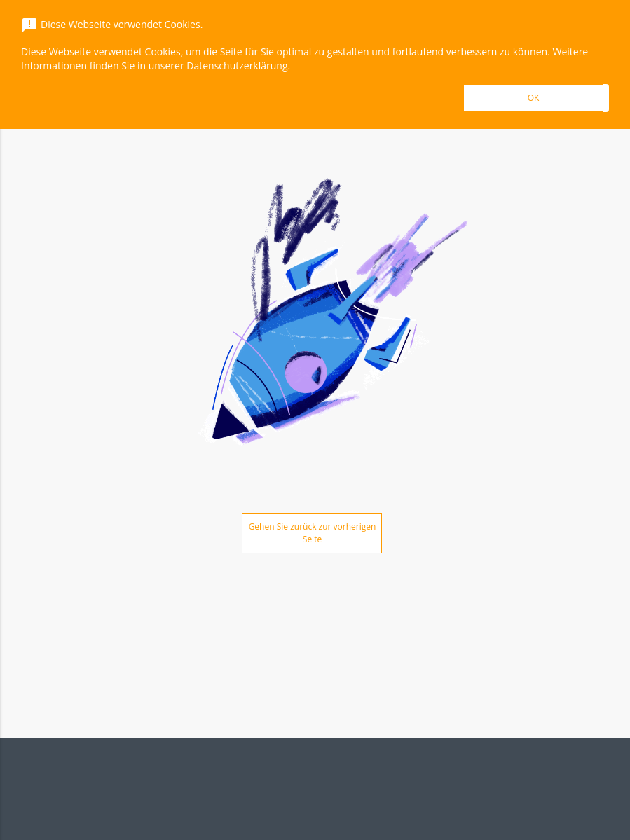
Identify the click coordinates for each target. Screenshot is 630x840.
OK (534, 98)
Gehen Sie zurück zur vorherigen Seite (313, 533)
